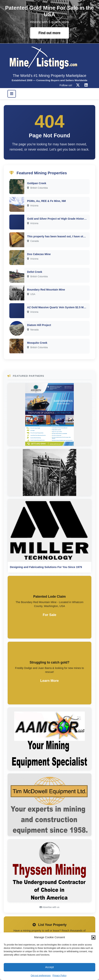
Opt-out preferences (41, 976)
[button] (93, 937)
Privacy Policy (59, 976)
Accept (49, 967)
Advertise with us (49, 907)
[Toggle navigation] (12, 94)
